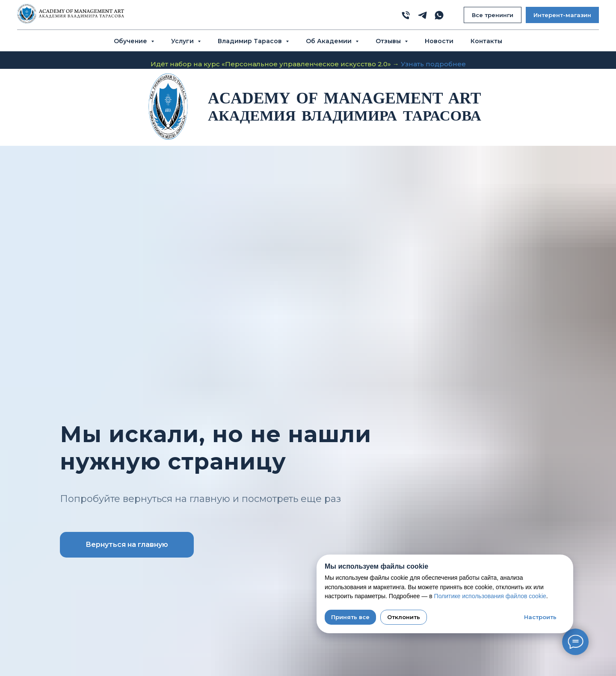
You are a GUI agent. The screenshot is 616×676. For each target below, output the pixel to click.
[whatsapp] (439, 15)
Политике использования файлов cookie (490, 596)
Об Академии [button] (330, 41)
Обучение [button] (131, 41)
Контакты (486, 41)
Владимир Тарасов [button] (251, 41)
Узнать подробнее (433, 64)
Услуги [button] (183, 41)
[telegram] (422, 15)
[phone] (406, 15)
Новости (439, 41)
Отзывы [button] (389, 41)
